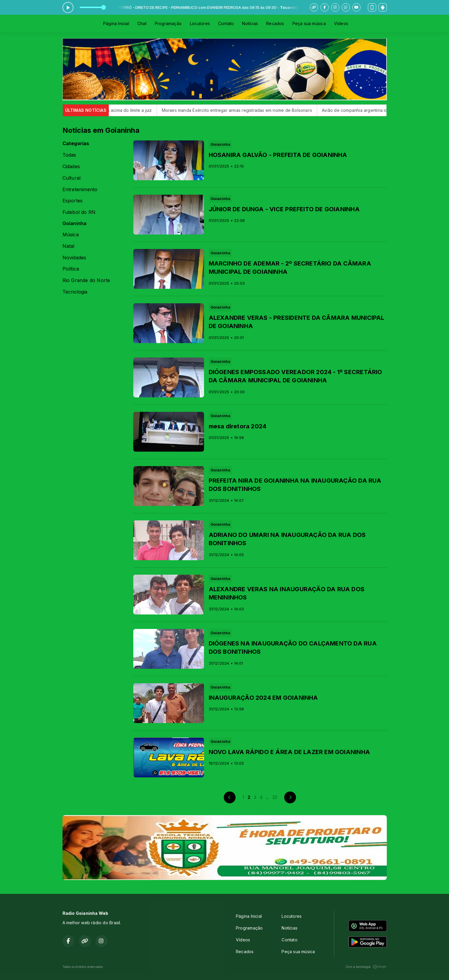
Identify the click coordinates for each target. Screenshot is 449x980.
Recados (275, 23)
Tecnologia (75, 292)
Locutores (200, 23)
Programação (168, 23)
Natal (69, 246)
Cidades (71, 167)
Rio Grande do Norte (86, 280)
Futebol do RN (79, 212)
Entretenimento (80, 190)
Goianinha (75, 223)
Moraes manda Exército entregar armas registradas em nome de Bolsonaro (247, 110)
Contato (226, 23)
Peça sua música (309, 23)
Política (71, 269)
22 (275, 797)
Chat (142, 23)
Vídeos (341, 23)
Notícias (250, 23)
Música (71, 235)
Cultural (72, 178)
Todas (69, 155)
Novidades (74, 258)
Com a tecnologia (366, 967)
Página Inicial (116, 23)
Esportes (73, 201)
